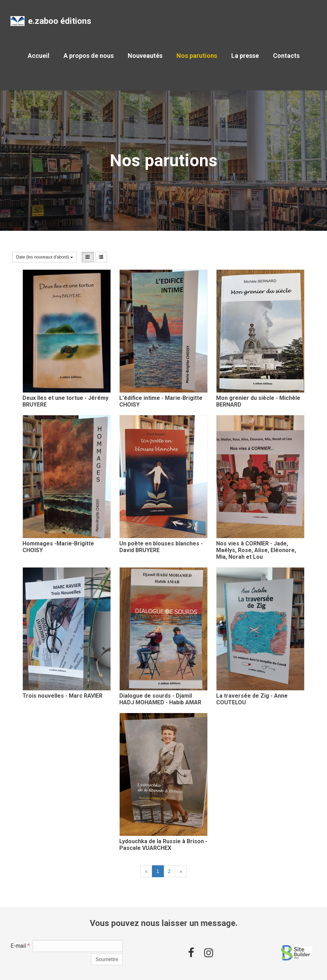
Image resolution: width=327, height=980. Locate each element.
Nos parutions (197, 56)
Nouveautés (145, 56)
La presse (245, 56)
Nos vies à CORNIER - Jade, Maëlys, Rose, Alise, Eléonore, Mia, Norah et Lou (256, 550)
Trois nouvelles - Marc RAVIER (62, 696)
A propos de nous (89, 56)
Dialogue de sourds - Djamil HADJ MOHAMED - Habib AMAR (160, 699)
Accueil (39, 56)
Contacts (286, 56)
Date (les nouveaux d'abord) (45, 257)
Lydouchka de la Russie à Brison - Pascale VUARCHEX (163, 845)
